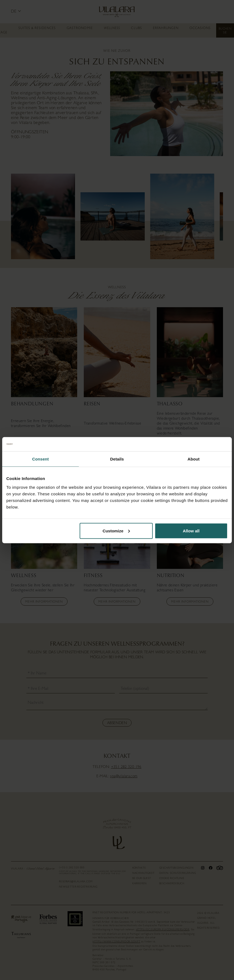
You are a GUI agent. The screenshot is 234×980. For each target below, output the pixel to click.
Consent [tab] (41, 459)
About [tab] (194, 459)
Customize (116, 531)
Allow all (191, 531)
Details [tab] (117, 459)
